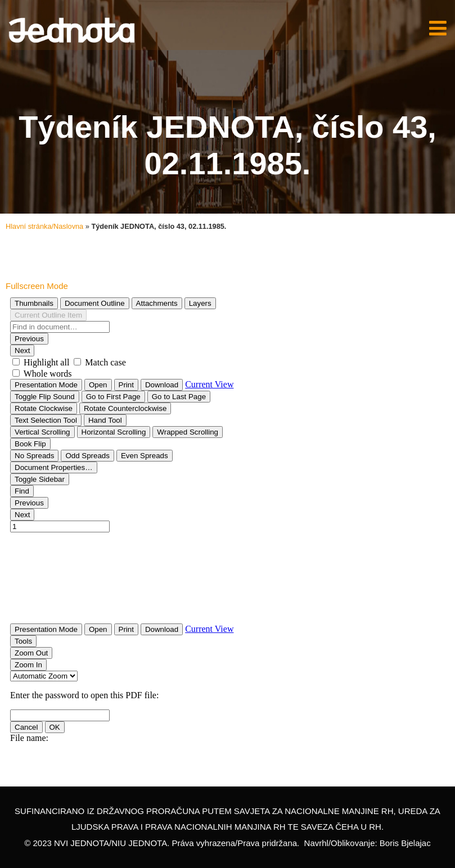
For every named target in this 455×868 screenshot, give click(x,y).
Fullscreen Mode (37, 286)
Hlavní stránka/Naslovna (44, 226)
